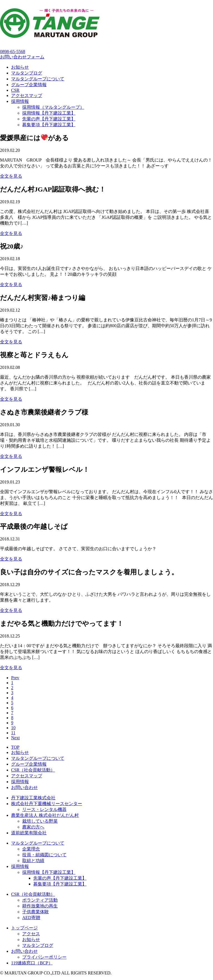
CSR (15, 90)
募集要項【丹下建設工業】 (49, 125)
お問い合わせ (24, 787)
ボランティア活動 (40, 900)
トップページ (24, 928)
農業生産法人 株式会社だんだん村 (45, 815)
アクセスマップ (27, 95)
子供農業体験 (35, 912)
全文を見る (11, 176)
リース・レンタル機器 (44, 809)
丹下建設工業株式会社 (33, 798)
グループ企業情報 (29, 85)
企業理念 (31, 849)
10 (13, 728)
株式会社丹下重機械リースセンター (47, 804)
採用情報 (20, 101)
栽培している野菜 (40, 821)
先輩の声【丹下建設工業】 (49, 119)
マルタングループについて (38, 79)
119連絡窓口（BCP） (32, 963)
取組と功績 (33, 861)
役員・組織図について (44, 855)
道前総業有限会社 (29, 833)
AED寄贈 (31, 918)
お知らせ (20, 67)
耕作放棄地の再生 (40, 906)
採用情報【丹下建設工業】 (49, 113)
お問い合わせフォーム (22, 57)
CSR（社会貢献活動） (33, 770)
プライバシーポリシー (44, 957)
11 (13, 733)
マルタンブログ (27, 73)
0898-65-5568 (13, 52)
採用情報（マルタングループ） (53, 107)
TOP (15, 747)
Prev (15, 678)
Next (15, 738)
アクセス (31, 934)
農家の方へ (33, 827)
